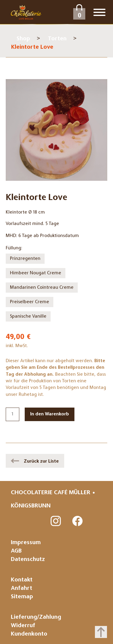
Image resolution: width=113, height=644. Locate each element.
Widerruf (23, 626)
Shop (23, 39)
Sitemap (22, 597)
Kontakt (22, 580)
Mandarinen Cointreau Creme (42, 288)
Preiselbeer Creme (30, 302)
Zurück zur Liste (41, 461)
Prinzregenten (25, 259)
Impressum (26, 543)
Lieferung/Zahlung (36, 617)
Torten (57, 39)
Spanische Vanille (28, 316)
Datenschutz (28, 560)
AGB (16, 551)
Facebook (78, 521)
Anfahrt (22, 589)
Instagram (56, 521)
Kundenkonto (29, 634)
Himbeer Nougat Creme (36, 273)
